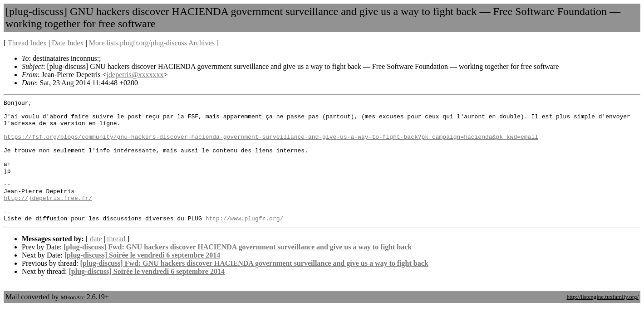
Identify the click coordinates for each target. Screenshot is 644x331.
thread (116, 263)
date (96, 263)
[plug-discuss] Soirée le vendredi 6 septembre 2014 (142, 280)
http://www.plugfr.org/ (245, 243)
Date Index (68, 43)
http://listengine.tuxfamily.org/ (602, 321)
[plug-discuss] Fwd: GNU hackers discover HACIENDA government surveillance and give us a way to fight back (238, 271)
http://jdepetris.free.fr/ (48, 218)
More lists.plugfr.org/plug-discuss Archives (152, 43)
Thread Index (27, 43)
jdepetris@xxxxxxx (135, 75)
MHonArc (72, 322)
